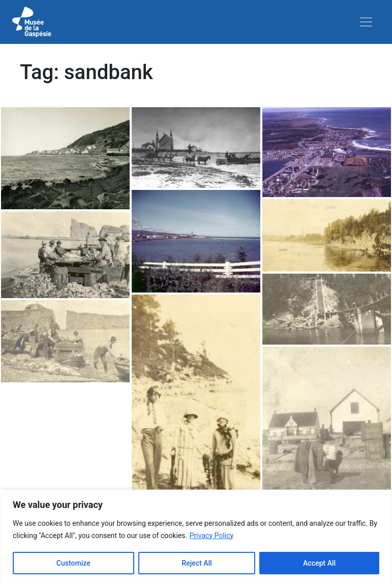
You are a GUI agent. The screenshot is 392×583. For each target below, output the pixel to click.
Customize (73, 563)
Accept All (320, 563)
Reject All (197, 563)
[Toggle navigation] (366, 22)
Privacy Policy (211, 536)
